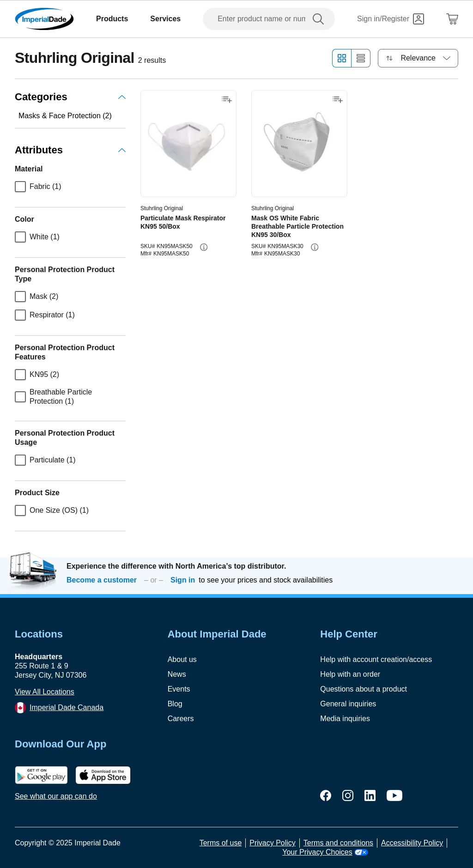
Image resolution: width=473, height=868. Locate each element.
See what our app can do (56, 796)
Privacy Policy (273, 843)
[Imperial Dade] (44, 19)
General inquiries (348, 704)
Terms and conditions (338, 843)
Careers (181, 719)
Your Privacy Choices (325, 852)
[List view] (361, 58)
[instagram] (348, 795)
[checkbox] (20, 187)
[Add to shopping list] (227, 100)
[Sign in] (391, 19)
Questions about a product (364, 689)
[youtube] (394, 795)
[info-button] (204, 247)
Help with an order (350, 674)
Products (112, 19)
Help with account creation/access (376, 659)
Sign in (183, 580)
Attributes (70, 150)
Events (179, 689)
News (177, 674)
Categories (70, 97)
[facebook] (326, 795)
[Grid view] (342, 58)
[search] (320, 19)
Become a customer (102, 580)
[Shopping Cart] (452, 19)
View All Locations (45, 692)
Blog (175, 704)
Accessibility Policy (412, 843)
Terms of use (221, 843)
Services (165, 19)
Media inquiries (345, 719)
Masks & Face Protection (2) (65, 116)
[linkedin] (370, 795)
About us (182, 659)
